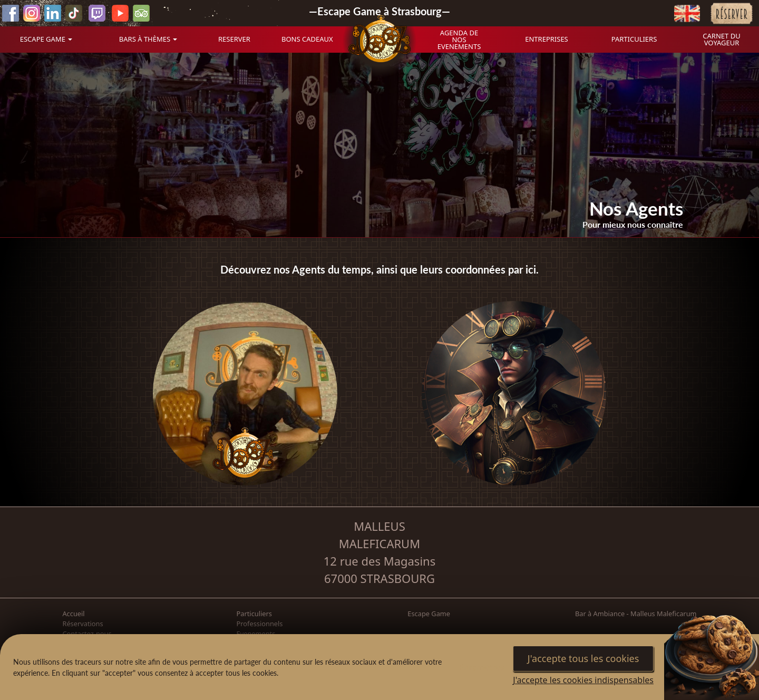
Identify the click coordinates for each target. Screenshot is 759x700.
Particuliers (254, 614)
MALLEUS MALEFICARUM (379, 535)
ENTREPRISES (547, 39)
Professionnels (260, 624)
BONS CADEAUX (307, 39)
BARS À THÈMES (145, 39)
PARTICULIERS (634, 39)
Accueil (73, 614)
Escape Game (429, 614)
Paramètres (482, 667)
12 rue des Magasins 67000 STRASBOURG (379, 570)
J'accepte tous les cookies (583, 658)
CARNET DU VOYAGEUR (721, 39)
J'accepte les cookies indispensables (583, 680)
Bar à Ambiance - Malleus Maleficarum (636, 614)
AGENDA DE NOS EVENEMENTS (459, 40)
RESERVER (234, 39)
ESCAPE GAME (43, 39)
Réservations (82, 624)
